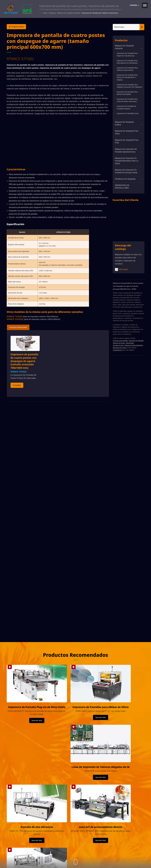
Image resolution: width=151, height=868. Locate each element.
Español (135, 5)
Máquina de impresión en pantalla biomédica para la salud (127, 161)
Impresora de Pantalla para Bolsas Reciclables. (127, 93)
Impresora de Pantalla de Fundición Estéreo (127, 107)
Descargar (122, 269)
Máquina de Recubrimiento (134, 345)
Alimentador (130, 343)
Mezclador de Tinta (119, 348)
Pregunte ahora (16, 27)
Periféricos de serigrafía (125, 179)
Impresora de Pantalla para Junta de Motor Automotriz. (127, 100)
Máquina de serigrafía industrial (69, 13)
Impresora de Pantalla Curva (128, 113)
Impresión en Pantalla (136, 340)
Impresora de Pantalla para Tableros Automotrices (100, 13)
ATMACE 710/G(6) (15, 316)
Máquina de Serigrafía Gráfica (124, 123)
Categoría (52, 13)
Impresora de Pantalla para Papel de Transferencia (127, 55)
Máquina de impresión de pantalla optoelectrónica (126, 150)
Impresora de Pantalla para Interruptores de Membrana (127, 62)
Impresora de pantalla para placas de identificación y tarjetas (127, 77)
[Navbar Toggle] (145, 5)
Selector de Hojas (119, 343)
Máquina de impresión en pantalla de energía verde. (126, 171)
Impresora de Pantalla (120, 340)
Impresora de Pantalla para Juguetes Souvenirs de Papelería (129, 86)
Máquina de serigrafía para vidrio (127, 132)
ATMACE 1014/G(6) (15, 319)
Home (45, 13)
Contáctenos (117, 350)
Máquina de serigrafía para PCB (127, 141)
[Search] (126, 27)
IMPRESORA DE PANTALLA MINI (122, 187)
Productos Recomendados (76, 654)
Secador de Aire (118, 345)
